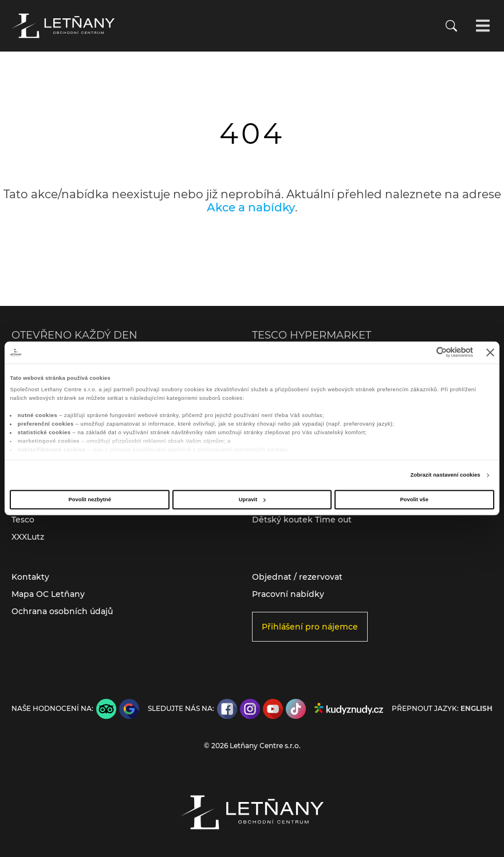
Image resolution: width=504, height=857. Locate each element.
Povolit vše (414, 500)
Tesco (23, 520)
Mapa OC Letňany (48, 594)
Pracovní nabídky (288, 594)
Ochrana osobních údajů (62, 611)
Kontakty (30, 577)
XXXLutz (28, 537)
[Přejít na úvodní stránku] (63, 26)
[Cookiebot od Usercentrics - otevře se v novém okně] (423, 353)
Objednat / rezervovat (297, 577)
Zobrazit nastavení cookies (445, 475)
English (477, 709)
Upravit (252, 500)
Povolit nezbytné (90, 500)
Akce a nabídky (251, 207)
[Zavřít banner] (490, 352)
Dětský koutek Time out (302, 520)
